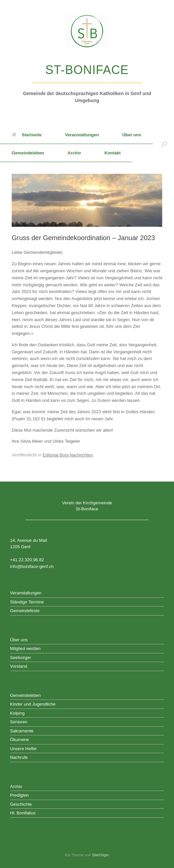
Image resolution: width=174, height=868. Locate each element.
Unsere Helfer (23, 749)
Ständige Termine (27, 602)
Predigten (19, 795)
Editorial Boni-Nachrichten (68, 455)
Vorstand (19, 666)
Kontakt (112, 153)
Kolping (17, 713)
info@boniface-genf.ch (32, 566)
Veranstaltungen (82, 135)
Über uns (132, 135)
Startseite (27, 135)
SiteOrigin (101, 855)
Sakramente (22, 731)
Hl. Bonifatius (23, 813)
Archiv (74, 153)
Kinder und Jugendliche (33, 704)
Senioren (19, 722)
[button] (164, 144)
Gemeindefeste (25, 611)
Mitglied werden (25, 648)
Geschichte (21, 804)
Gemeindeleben (28, 153)
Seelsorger (21, 658)
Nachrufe (19, 757)
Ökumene (19, 740)
